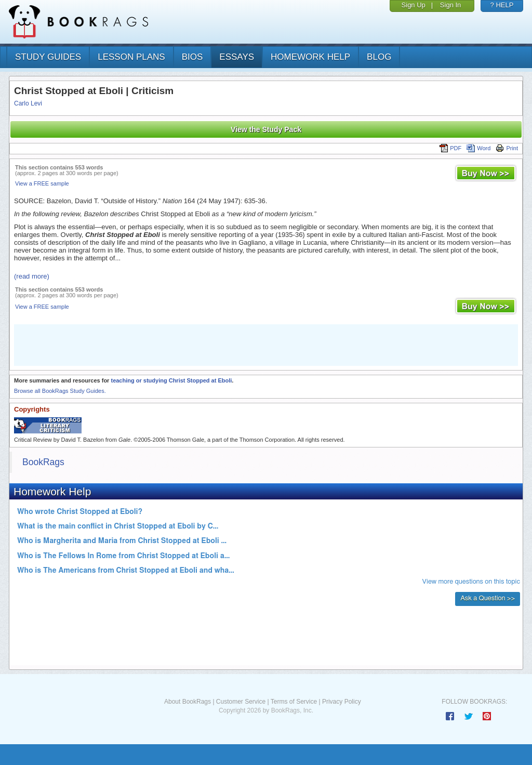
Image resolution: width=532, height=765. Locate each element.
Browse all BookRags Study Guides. (60, 391)
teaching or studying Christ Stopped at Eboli (171, 380)
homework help (310, 57)
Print (507, 148)
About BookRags (188, 702)
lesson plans (131, 57)
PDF (450, 148)
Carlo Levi (28, 103)
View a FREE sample (42, 183)
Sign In (450, 5)
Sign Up (414, 5)
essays (237, 57)
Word (478, 148)
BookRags (43, 462)
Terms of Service (294, 702)
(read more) (32, 276)
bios (192, 57)
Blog (379, 57)
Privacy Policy (342, 702)
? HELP (502, 5)
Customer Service (241, 702)
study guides (48, 57)
